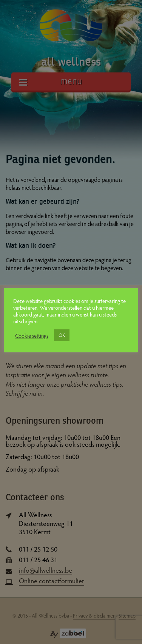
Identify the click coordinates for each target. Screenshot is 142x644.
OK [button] (62, 335)
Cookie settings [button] (32, 335)
